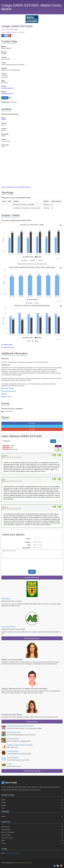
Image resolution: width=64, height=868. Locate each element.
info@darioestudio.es (7, 94)
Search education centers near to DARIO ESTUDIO (16, 187)
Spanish (3, 816)
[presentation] (17, 563)
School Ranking (12, 751)
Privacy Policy (18, 863)
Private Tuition (5, 827)
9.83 (58, 446)
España (3, 800)
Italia (3, 808)
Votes (53, 441)
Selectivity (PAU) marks (8, 832)
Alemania (4, 805)
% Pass (39, 260)
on (3, 446)
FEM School (6, 599)
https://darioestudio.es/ (8, 88)
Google (32, 429)
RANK (58, 448)
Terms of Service (28, 863)
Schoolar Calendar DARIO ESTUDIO (20, 726)
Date (59, 441)
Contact (4, 843)
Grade (24, 260)
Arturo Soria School (8, 627)
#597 (58, 450)
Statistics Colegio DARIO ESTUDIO (20, 745)
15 (40, 542)
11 (38, 542)
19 (41, 542)
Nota (28, 341)
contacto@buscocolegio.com (12, 853)
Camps (9, 764)
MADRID (4, 120)
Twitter (32, 426)
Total (36, 303)
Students (32, 260)
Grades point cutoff (9, 347)
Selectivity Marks (8, 345)
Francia (4, 803)
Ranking (29, 303)
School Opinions (13, 758)
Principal (5, 98)
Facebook (32, 423)
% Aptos (35, 341)
